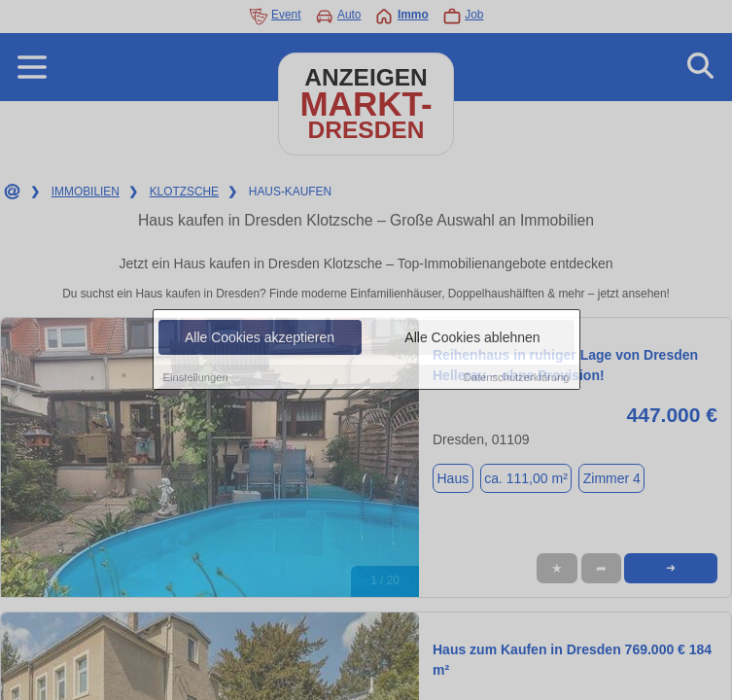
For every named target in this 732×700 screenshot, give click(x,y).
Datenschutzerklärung (517, 377)
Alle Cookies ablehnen (472, 337)
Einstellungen (196, 377)
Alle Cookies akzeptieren (260, 337)
